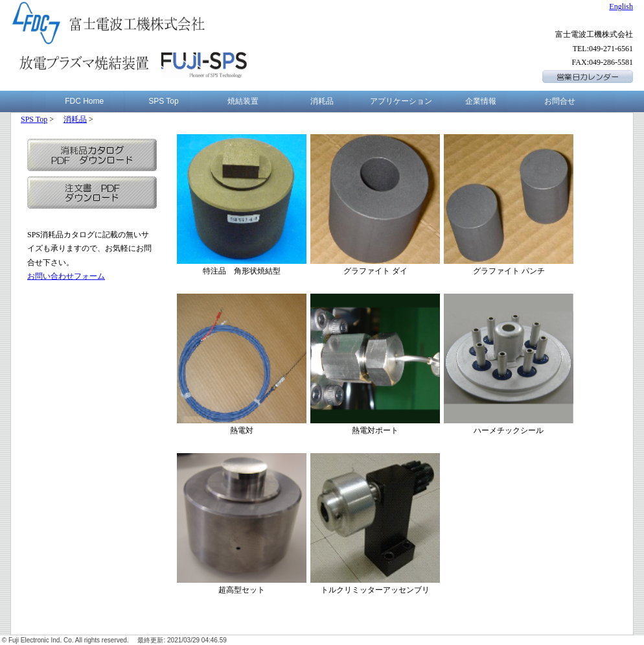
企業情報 (481, 101)
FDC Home (84, 101)
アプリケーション (401, 101)
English (621, 6)
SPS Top (163, 101)
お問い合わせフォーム (66, 276)
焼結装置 (243, 101)
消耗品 (322, 101)
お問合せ (560, 101)
